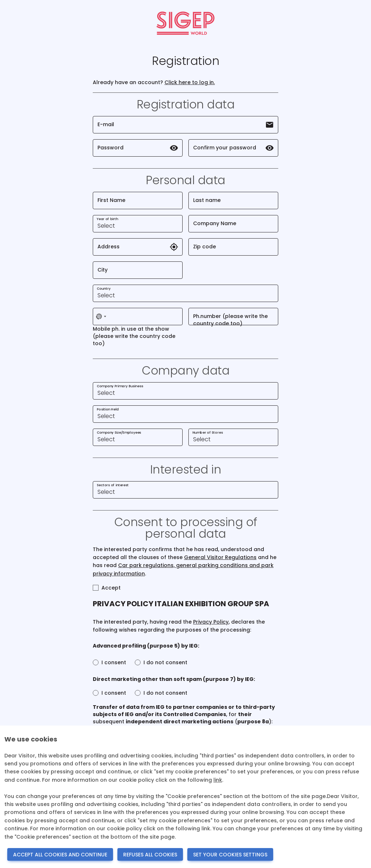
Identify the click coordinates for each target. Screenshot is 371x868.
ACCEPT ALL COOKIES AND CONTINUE (60, 855)
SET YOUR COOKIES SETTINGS (230, 855)
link (218, 780)
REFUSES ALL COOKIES (150, 855)
